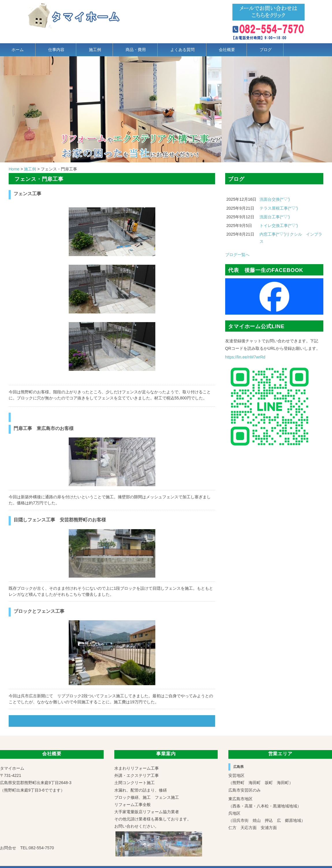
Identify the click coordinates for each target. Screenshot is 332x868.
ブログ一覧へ (237, 255)
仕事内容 (56, 50)
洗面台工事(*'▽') (275, 217)
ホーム (18, 50)
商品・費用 (136, 50)
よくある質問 (182, 50)
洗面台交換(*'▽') (275, 199)
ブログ (266, 50)
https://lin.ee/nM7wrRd (245, 357)
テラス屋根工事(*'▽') (279, 208)
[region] (166, 109)
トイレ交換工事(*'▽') (279, 226)
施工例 (95, 50)
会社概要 (227, 50)
